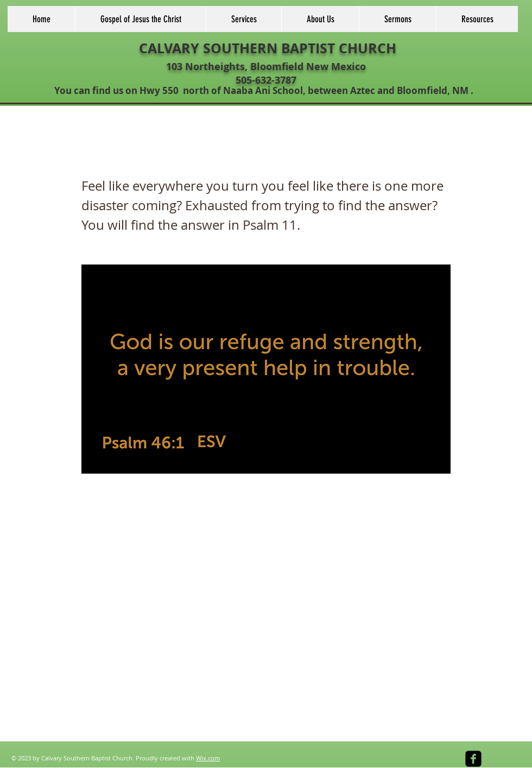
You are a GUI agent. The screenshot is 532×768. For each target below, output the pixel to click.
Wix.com (208, 758)
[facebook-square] (473, 759)
